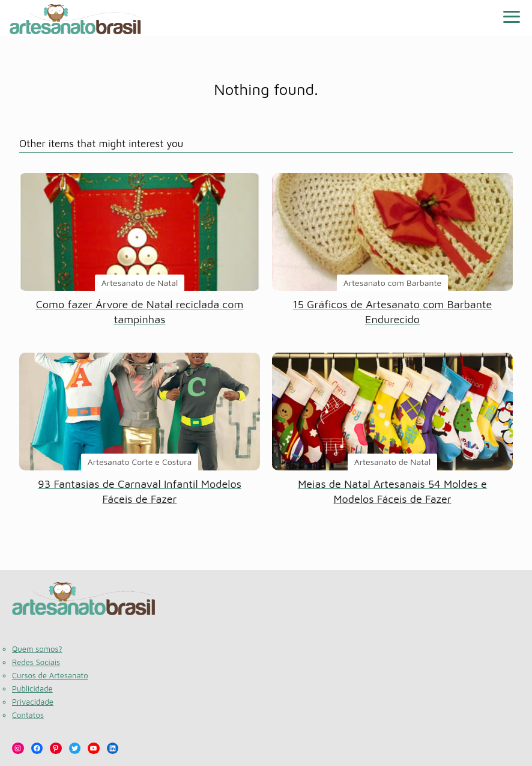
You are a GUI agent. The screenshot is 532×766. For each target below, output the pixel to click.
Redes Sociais (36, 662)
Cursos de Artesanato (50, 675)
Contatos (28, 715)
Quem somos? (37, 649)
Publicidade (32, 688)
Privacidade (33, 702)
